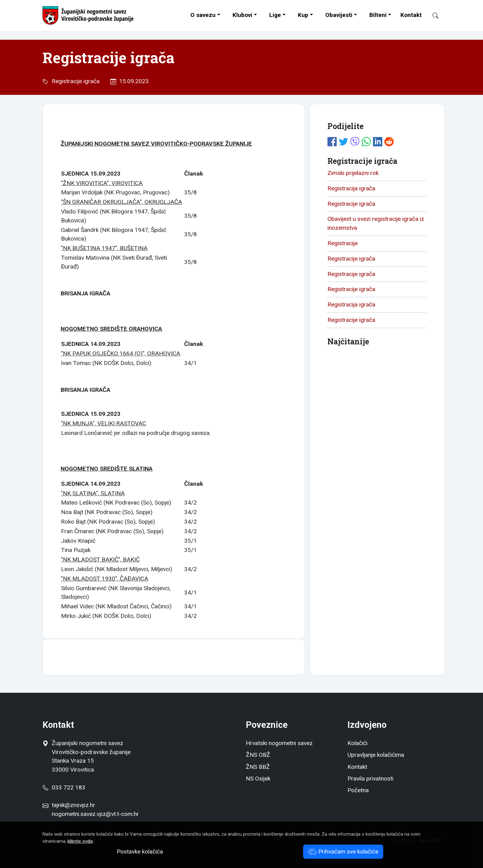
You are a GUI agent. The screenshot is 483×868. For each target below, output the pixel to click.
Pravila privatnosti (370, 779)
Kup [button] (303, 15)
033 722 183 (64, 787)
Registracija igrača (351, 188)
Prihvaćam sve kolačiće (343, 852)
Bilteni (378, 15)
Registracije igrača (74, 81)
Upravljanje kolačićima (376, 755)
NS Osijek (258, 779)
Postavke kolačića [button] (140, 852)
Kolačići (357, 743)
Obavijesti (339, 15)
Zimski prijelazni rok (353, 173)
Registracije (343, 243)
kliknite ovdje (80, 841)
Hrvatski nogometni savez (279, 743)
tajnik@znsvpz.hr (73, 805)
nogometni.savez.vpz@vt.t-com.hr (95, 814)
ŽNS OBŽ (258, 755)
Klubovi (242, 15)
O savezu (203, 15)
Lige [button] (275, 15)
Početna (358, 790)
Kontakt (411, 15)
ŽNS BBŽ (258, 767)
